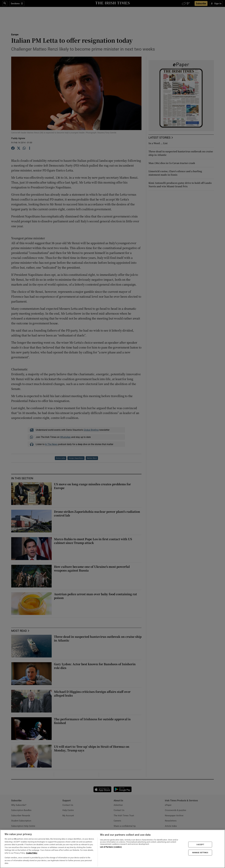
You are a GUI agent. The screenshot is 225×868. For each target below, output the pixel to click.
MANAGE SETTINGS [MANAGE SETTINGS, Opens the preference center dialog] (200, 853)
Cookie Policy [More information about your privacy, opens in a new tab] (32, 853)
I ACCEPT (200, 844)
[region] (113, 849)
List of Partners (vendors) (111, 847)
